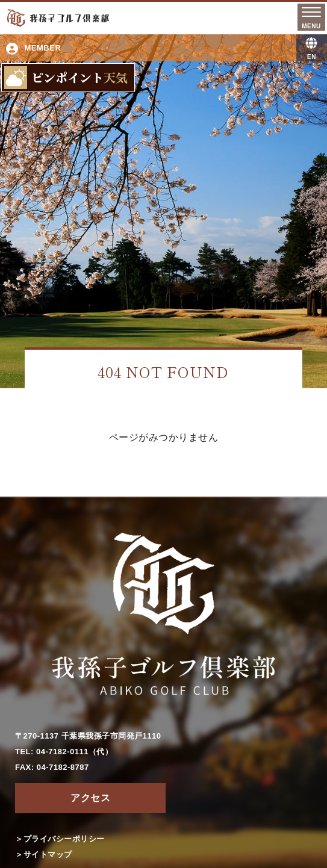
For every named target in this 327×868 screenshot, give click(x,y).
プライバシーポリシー (64, 839)
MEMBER (33, 49)
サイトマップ (48, 854)
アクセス (90, 798)
